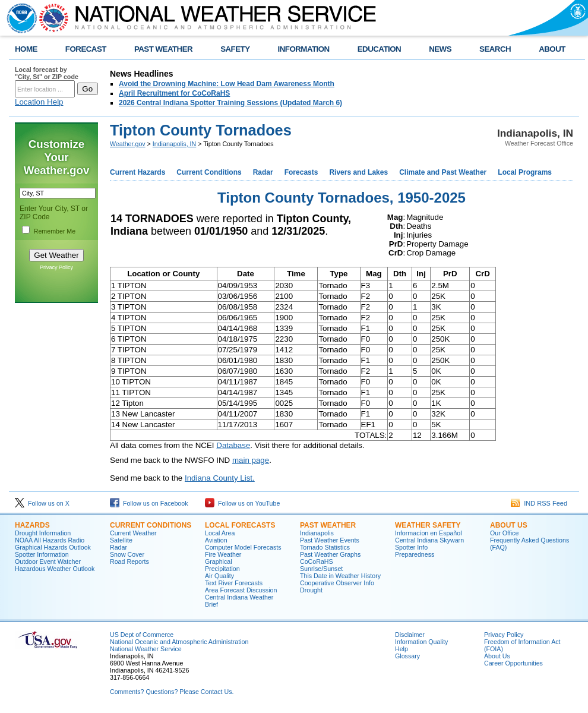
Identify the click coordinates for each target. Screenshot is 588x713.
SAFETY (235, 49)
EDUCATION (379, 49)
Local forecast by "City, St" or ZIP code (47, 73)
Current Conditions (209, 172)
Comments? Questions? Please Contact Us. (172, 692)
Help (402, 649)
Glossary (407, 656)
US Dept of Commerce (142, 635)
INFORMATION (304, 49)
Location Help (39, 102)
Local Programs (525, 172)
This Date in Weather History (340, 576)
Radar (263, 172)
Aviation (216, 540)
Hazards (32, 525)
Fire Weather (223, 554)
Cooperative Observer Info (337, 583)
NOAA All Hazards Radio (50, 540)
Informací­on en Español (429, 533)
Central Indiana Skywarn (429, 540)
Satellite (121, 540)
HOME (26, 49)
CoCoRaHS (317, 561)
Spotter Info (411, 547)
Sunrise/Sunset (321, 569)
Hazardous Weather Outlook (55, 569)
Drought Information (43, 533)
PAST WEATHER (163, 49)
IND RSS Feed (539, 503)
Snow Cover (127, 554)
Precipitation (222, 569)
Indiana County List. (220, 478)
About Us (509, 525)
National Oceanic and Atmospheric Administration (179, 642)
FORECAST (86, 49)
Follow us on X (42, 503)
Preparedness (415, 554)
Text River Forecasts (234, 583)
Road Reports (129, 561)
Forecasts (301, 172)
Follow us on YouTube (242, 503)
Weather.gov (128, 144)
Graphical (219, 561)
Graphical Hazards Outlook (53, 547)
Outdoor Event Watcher (48, 561)
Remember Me (55, 231)
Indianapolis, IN (174, 144)
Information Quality (421, 642)
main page (251, 460)
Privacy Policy (56, 267)
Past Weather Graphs (330, 554)
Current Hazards (137, 172)
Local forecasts (240, 525)
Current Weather (133, 533)
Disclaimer (410, 635)
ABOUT (552, 49)
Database (233, 445)
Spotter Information (42, 554)
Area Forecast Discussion (241, 590)
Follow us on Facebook (149, 503)
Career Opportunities (513, 663)
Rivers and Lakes (358, 172)
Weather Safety (428, 525)
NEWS (440, 49)
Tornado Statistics (325, 547)
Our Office (504, 533)
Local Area (220, 533)
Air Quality (219, 576)
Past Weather (328, 525)
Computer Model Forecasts (243, 547)
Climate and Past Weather (443, 172)
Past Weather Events (330, 540)
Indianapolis (317, 533)
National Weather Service (146, 649)
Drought (311, 590)
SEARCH (495, 49)
